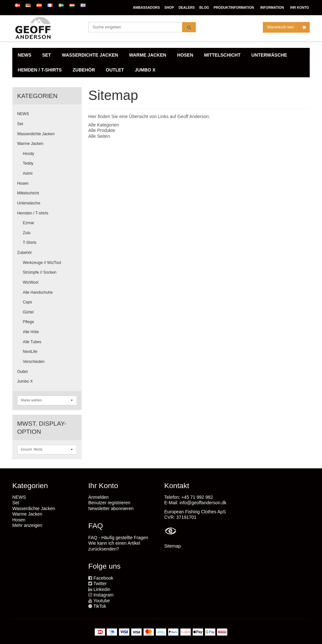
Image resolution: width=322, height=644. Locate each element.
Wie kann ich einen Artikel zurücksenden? (114, 546)
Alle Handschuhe (38, 292)
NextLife (30, 352)
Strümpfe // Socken (40, 272)
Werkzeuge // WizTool (42, 263)
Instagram (103, 595)
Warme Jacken (30, 144)
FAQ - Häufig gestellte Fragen (118, 538)
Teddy (28, 163)
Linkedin (102, 589)
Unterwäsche (29, 203)
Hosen (23, 183)
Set (20, 124)
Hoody (29, 154)
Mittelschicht (28, 193)
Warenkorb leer (288, 27)
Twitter (100, 584)
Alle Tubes (32, 342)
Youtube (102, 601)
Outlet (22, 372)
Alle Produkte (102, 130)
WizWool (31, 282)
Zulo (27, 233)
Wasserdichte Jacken (36, 134)
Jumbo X (25, 381)
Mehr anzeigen (27, 525)
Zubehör (25, 253)
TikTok (100, 606)
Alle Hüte (31, 332)
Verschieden (34, 362)
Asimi (28, 173)
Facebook (103, 578)
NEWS (23, 114)
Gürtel (28, 312)
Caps (28, 302)
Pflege (29, 322)
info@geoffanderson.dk (203, 503)
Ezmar (29, 223)
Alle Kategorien (104, 125)
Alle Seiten (99, 136)
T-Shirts (30, 243)
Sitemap (172, 546)
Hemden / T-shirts (33, 213)
